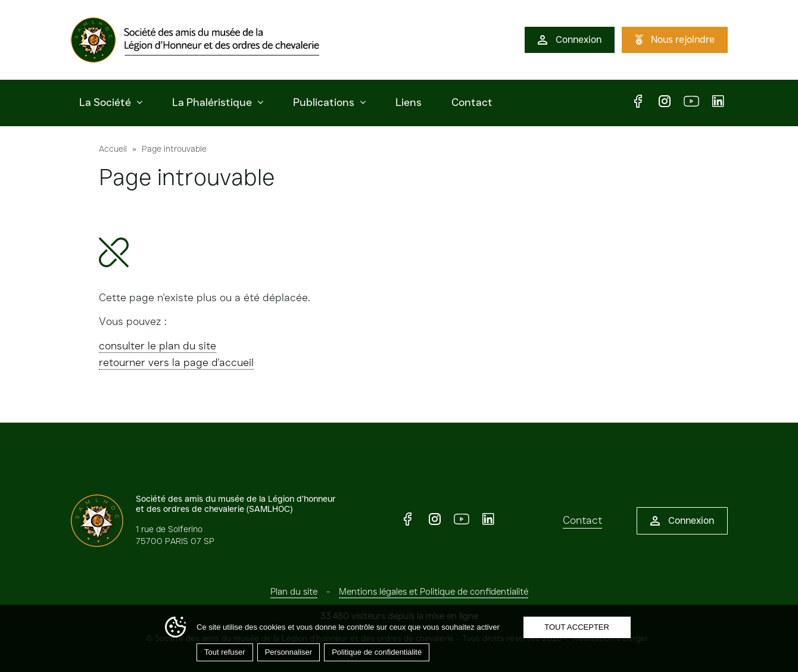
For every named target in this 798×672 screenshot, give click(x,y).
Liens (409, 102)
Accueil (113, 149)
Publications (324, 102)
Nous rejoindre (683, 40)
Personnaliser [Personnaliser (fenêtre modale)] (289, 652)
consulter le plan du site (158, 346)
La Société (105, 102)
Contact (472, 102)
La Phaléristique (212, 102)
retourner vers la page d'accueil (176, 362)
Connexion (579, 40)
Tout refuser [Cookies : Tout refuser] (225, 652)
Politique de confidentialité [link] (377, 652)
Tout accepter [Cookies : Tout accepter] (577, 627)
